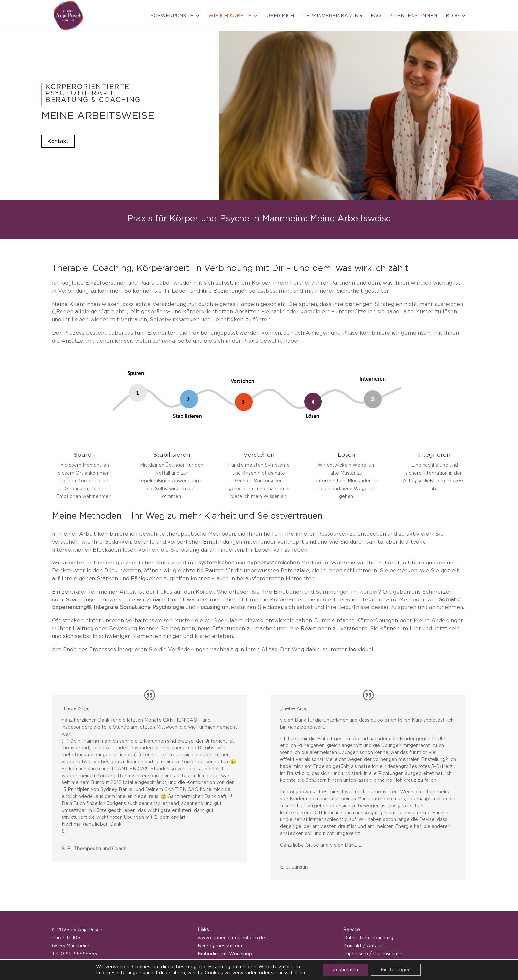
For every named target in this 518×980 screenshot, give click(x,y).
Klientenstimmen (413, 16)
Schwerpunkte (172, 16)
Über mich (280, 16)
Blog (453, 16)
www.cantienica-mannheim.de (231, 938)
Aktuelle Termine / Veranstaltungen (238, 961)
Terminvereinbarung (332, 16)
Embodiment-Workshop (225, 953)
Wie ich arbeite (230, 16)
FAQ (376, 16)
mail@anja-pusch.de (74, 961)
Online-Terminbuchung (368, 938)
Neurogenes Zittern (220, 945)
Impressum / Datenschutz (372, 953)
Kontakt (58, 141)
